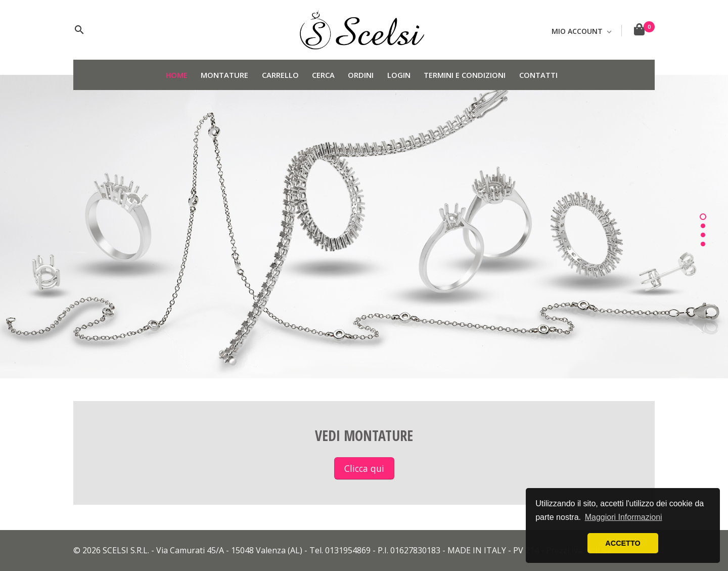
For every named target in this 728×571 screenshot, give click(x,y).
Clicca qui (364, 468)
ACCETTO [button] (623, 543)
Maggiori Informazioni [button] (624, 517)
